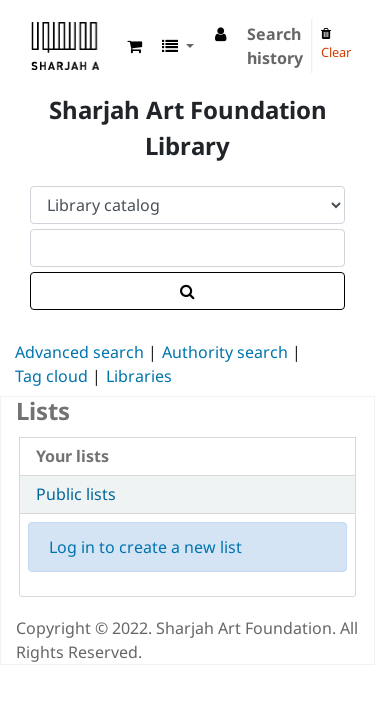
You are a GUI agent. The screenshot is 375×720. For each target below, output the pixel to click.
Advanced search (79, 352)
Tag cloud (51, 376)
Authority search (225, 352)
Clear (336, 44)
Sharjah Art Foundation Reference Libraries (37, 29)
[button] (134, 46)
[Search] (187, 291)
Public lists (76, 494)
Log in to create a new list (145, 547)
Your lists (72, 456)
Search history (275, 46)
